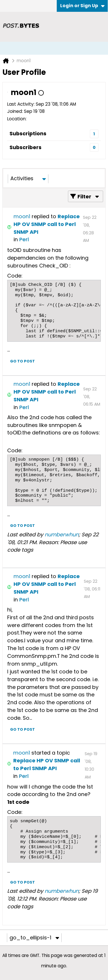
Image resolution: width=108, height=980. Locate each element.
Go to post (22, 361)
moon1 (22, 216)
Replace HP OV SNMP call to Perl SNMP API (47, 224)
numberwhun (62, 534)
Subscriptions (28, 133)
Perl (24, 239)
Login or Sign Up (82, 6)
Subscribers (25, 147)
